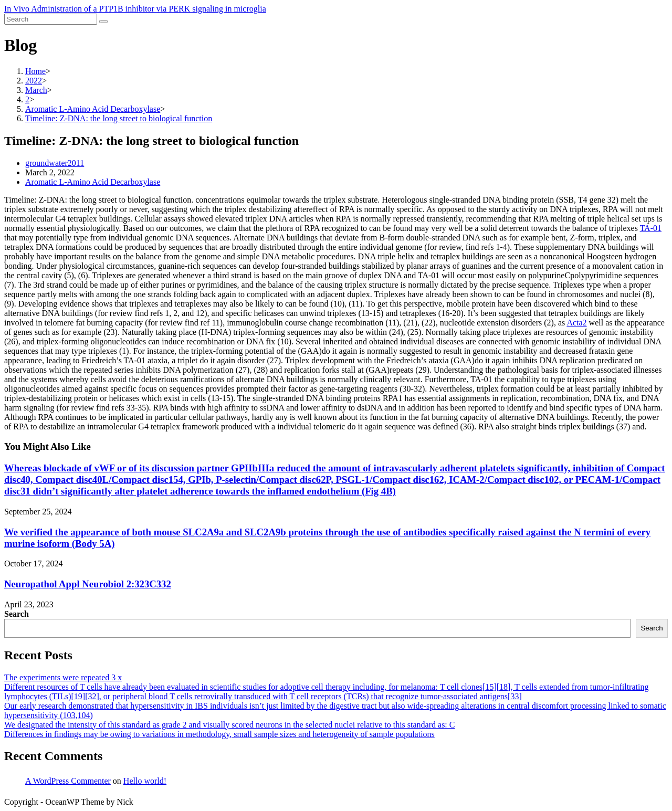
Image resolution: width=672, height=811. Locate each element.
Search (17, 614)
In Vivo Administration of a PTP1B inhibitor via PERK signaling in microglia (135, 9)
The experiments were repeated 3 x (63, 677)
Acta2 (576, 323)
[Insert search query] (51, 19)
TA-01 (651, 228)
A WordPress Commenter (68, 781)
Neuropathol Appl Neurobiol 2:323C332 (88, 584)
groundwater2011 (55, 163)
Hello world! (145, 781)
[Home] (35, 71)
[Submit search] (103, 22)
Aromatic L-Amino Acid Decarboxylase (93, 182)
